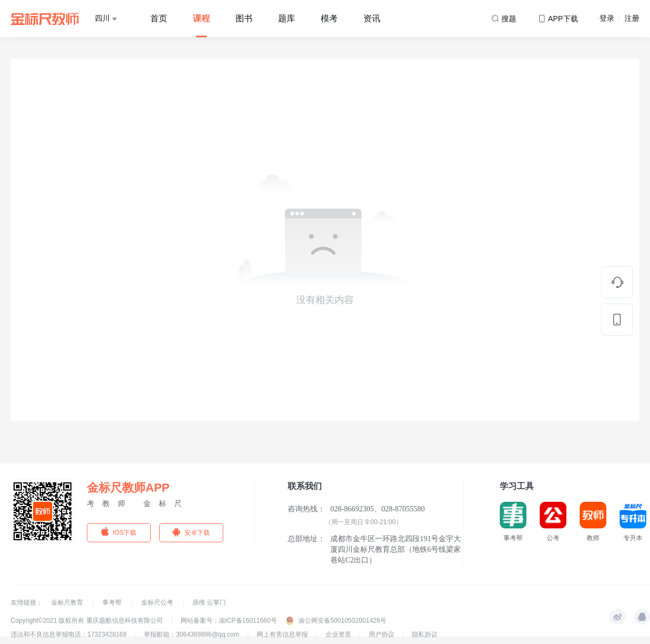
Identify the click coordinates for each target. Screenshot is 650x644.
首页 (159, 18)
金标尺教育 (68, 602)
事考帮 (113, 602)
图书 (244, 18)
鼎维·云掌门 (209, 602)
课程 (201, 18)
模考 (329, 18)
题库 (287, 18)
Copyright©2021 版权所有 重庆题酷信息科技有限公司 (87, 621)
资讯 (372, 18)
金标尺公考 (158, 602)
